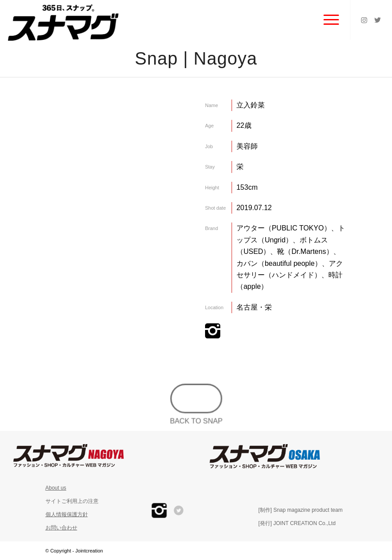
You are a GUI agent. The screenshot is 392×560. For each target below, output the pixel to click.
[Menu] (327, 20)
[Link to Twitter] (377, 20)
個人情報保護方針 (67, 514)
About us (56, 488)
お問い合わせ (61, 528)
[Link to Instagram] (364, 20)
